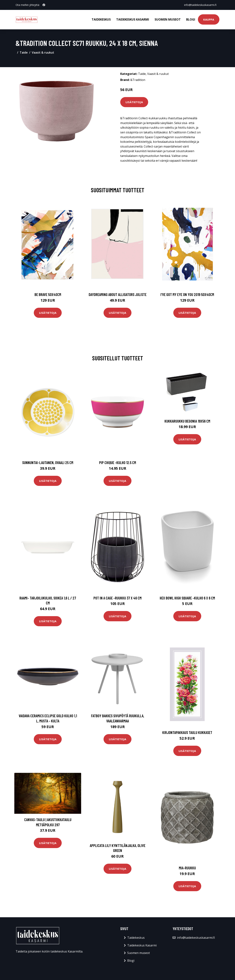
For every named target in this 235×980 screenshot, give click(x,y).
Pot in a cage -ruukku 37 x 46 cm (117, 598)
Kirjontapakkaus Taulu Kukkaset (187, 732)
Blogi (191, 19)
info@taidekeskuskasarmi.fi (200, 5)
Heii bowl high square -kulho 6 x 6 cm (187, 598)
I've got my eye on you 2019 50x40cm (187, 294)
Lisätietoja (134, 102)
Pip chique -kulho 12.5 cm (118, 462)
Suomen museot (168, 19)
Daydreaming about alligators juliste (118, 294)
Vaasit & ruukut (43, 52)
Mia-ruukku (187, 868)
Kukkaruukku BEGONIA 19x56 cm (187, 421)
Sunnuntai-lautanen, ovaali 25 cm (48, 462)
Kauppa (209, 19)
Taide (24, 52)
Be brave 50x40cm (48, 294)
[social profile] (44, 5)
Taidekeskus (101, 19)
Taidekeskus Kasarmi (133, 19)
